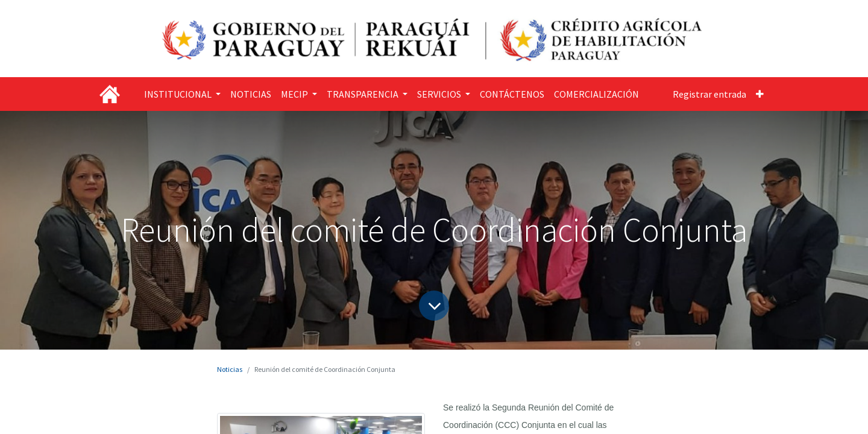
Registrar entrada (709, 94)
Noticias (230, 369)
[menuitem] (251, 94)
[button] (760, 94)
